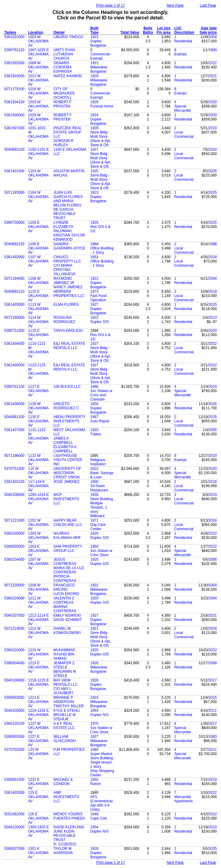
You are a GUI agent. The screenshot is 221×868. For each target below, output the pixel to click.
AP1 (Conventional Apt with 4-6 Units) (101, 803)
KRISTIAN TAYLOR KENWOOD (69, 237)
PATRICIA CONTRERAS (65, 579)
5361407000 (14, 430)
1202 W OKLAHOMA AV (38, 525)
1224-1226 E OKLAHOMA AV (39, 715)
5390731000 (14, 331)
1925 (94, 171)
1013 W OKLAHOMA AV (38, 80)
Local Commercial (184, 134)
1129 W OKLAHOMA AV (38, 408)
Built (94, 28)
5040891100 (14, 417)
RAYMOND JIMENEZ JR (64, 281)
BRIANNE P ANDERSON (64, 700)
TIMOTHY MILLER (68, 706)
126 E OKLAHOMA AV (38, 818)
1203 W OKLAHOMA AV (38, 538)
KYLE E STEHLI (66, 711)
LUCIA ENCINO (66, 594)
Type (94, 32)
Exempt (180, 54)
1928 (94, 128)
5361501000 (14, 37)
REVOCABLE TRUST (64, 838)
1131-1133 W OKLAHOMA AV (38, 436)
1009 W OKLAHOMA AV (38, 67)
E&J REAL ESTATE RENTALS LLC (69, 346)
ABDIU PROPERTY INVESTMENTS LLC (69, 421)
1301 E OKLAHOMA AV (38, 853)
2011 (213, 711)
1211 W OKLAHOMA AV (38, 602)
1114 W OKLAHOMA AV (38, 322)
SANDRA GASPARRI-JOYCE (69, 246)
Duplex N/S (99, 715)
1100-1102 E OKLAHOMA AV (39, 154)
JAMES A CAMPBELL (63, 441)
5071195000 (14, 318)
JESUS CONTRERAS (65, 562)
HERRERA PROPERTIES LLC (69, 294)
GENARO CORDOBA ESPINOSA (63, 67)
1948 (94, 814)
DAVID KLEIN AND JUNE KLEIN (69, 829)
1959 (94, 546)
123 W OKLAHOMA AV (38, 754)
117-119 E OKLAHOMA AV (38, 486)
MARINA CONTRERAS (65, 609)
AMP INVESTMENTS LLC (66, 797)
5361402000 (14, 257)
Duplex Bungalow (98, 43)
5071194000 (14, 279)
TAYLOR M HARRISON (63, 851)
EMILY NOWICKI (67, 616)
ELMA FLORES (66, 305)
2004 (213, 37)
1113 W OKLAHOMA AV (38, 309)
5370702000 (14, 750)
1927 (94, 150)
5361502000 (14, 63)
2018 (213, 482)
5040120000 (14, 827)
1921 (94, 629)
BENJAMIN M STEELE (64, 674)
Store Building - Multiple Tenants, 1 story (103, 505)
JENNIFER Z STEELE (64, 665)
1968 (94, 244)
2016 (213, 404)
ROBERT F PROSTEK (62, 104)
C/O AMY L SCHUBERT (63, 691)
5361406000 (14, 404)
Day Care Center (98, 527)
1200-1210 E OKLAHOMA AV (39, 499)
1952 (94, 257)
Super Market (101, 754)
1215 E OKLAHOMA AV (38, 667)
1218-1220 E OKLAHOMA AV (39, 685)
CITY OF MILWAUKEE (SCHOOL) (64, 93)
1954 (94, 711)
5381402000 (14, 793)
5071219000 (14, 629)
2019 (213, 128)
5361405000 (14, 365)
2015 (213, 305)
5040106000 (14, 680)
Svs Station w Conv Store (101, 553)
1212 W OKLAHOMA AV (38, 633)
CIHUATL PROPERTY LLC (67, 259)
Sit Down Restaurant (99, 488)
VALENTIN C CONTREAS (64, 600)
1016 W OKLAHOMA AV (38, 93)
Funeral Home (102, 106)
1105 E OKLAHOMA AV (38, 227)
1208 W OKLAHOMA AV (38, 589)
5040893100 (14, 150)
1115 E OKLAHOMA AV (38, 335)
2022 (213, 63)
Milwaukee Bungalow (99, 69)
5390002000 (14, 737)
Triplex (96, 434)
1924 (94, 115)
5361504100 (14, 102)
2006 (213, 559)
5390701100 (14, 387)
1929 (94, 102)
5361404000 (14, 344)
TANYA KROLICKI (68, 331)
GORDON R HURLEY (63, 143)
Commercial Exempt (100, 56)
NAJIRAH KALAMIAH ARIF (67, 536)
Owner (59, 32)
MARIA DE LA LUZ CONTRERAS (69, 570)
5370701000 (14, 469)
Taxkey (10, 32)
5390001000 (14, 780)
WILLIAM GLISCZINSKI (65, 739)
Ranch (96, 784)
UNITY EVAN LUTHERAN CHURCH (64, 54)
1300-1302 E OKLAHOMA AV (39, 831)
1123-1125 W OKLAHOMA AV (38, 371)
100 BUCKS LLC (67, 387)
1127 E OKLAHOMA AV (38, 391)
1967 (94, 417)
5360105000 (14, 533)
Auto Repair (100, 421)
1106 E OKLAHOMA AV (38, 248)
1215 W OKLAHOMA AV (38, 654)
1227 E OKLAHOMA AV (38, 741)
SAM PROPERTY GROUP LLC (68, 549)
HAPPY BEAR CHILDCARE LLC (68, 523)
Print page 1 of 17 (111, 5)
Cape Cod (98, 818)
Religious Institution (98, 462)
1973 (94, 292)
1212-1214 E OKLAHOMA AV (39, 620)
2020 (213, 102)
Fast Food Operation (98, 298)
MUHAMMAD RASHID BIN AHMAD (64, 654)
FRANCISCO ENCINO (64, 587)
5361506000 (14, 115)
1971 (94, 520)
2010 (213, 827)
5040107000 (14, 616)
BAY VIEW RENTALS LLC (65, 682)
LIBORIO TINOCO (68, 37)
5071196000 (14, 456)
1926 (94, 76)
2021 (213, 76)
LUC (178, 28)
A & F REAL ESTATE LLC (64, 726)
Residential (183, 41)
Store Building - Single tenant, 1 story (103, 762)
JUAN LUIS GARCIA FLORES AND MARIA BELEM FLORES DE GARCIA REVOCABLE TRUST (68, 205)
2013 (213, 318)
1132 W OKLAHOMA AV (38, 460)
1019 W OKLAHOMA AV (38, 106)
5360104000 (14, 559)
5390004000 (14, 663)
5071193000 (14, 193)
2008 (213, 663)
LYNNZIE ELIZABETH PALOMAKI (63, 227)
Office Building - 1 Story (102, 250)
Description (184, 32)
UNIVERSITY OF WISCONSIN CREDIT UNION (67, 473)
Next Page (175, 5)
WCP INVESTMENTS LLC (66, 499)
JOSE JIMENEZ (66, 482)
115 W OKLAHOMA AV (38, 473)
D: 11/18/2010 (65, 844)
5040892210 (14, 292)
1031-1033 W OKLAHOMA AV (38, 134)
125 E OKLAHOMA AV (38, 797)
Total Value (130, 32)
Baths (148, 32)
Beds (148, 28)
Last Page (208, 5)
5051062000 (14, 814)
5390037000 (14, 849)
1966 (94, 387)
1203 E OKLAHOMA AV (38, 551)
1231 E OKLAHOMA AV (38, 784)
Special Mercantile (182, 108)
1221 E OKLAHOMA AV (38, 702)
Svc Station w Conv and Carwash (101, 395)
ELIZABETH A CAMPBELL (65, 449)
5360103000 (14, 598)
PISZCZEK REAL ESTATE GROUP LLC (67, 132)
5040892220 (14, 244)
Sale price (208, 32)
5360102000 (14, 650)
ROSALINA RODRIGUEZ (64, 320)
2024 (213, 150)
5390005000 (14, 546)
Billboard (97, 516)
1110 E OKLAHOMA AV (38, 296)
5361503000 (14, 76)
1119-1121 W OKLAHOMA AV (38, 350)
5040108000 (14, 495)
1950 (94, 780)
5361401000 (14, 171)
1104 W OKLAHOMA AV (38, 197)
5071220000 (14, 585)
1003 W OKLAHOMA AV (38, 41)
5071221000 (14, 520)
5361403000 (14, 305)
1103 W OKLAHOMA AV (38, 175)
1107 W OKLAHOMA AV (38, 261)
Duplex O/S (99, 322)
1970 (94, 724)
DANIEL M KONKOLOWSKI (67, 631)
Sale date (209, 28)
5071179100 (14, 89)
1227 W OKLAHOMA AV (38, 728)
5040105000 (14, 711)
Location (36, 32)
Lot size (164, 28)
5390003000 (14, 698)
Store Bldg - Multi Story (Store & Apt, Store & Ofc (101, 139)
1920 (94, 430)
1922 (94, 279)
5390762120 (14, 50)
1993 (213, 737)
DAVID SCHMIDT (68, 620)
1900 (213, 50)
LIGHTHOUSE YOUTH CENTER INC (68, 460)
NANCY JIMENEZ (68, 287)
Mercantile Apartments (183, 799)
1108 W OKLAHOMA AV (38, 283)
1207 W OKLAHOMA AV (38, 564)
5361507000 (14, 128)
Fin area (163, 32)
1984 (94, 750)
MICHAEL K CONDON (63, 782)
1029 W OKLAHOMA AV (38, 119)
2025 (213, 171)
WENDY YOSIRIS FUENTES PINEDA (69, 816)
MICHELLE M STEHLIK (64, 717)
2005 (213, 430)
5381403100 (14, 482)
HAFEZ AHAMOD (68, 76)
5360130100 (14, 724)
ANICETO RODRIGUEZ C (66, 406)
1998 (213, 244)
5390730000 (14, 223)
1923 (94, 37)
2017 (213, 680)
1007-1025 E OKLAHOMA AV (39, 54)
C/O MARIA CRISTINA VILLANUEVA (64, 270)
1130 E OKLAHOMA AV (38, 421)
